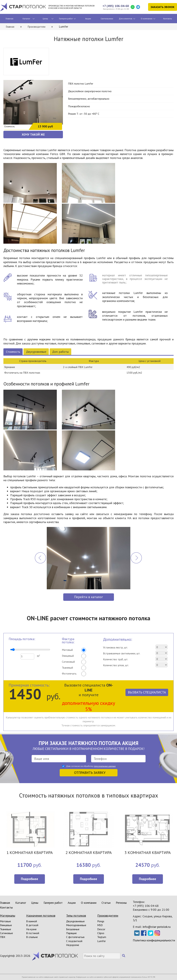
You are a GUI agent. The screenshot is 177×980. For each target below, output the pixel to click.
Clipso (101, 933)
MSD (100, 925)
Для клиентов (126, 19)
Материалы (8, 916)
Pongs (101, 921)
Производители (108, 916)
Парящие (71, 933)
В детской (32, 925)
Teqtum (102, 937)
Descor (101, 929)
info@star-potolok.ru (157, 927)
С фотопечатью (75, 937)
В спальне (32, 937)
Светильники (107, 19)
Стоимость (13, 352)
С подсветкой (74, 941)
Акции (88, 19)
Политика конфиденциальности (154, 940)
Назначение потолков (41, 916)
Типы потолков (76, 916)
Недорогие (73, 945)
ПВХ (3, 937)
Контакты (168, 19)
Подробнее (30, 879)
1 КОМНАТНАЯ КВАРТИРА (30, 853)
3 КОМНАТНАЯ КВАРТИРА (148, 853)
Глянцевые (6, 925)
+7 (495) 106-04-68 (116, 6)
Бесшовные (73, 929)
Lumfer (102, 941)
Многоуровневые (76, 925)
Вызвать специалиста (147, 692)
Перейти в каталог (88, 597)
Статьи (106, 903)
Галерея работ (66, 19)
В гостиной (33, 933)
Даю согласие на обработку (91, 766)
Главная (9, 19)
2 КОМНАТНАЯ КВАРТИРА (89, 853)
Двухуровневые (36, 352)
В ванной (32, 921)
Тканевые (6, 929)
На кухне (31, 929)
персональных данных (105, 766)
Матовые (5, 921)
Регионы (121, 903)
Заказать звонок (163, 7)
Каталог (26, 19)
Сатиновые (6, 933)
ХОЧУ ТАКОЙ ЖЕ (33, 134)
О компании (147, 19)
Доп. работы (60, 352)
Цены (45, 19)
